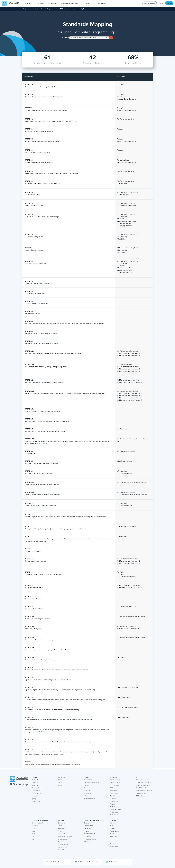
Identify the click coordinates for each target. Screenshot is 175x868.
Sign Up (169, 3)
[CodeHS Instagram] (14, 785)
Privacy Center (115, 831)
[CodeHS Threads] (27, 785)
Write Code (87, 791)
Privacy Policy (114, 836)
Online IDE (35, 783)
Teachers (61, 785)
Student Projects (63, 845)
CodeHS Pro (36, 785)
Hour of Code (114, 801)
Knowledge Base (63, 839)
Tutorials (113, 807)
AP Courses (114, 788)
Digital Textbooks (115, 809)
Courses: (66, 38)
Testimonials (62, 828)
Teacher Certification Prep (144, 791)
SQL (33, 839)
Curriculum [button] (53, 3)
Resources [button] (102, 3)
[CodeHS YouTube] (20, 785)
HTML (34, 834)
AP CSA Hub (114, 812)
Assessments (88, 831)
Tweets (60, 831)
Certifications (36, 791)
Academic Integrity (90, 799)
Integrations (88, 793)
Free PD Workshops (142, 788)
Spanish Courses (115, 796)
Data (85, 788)
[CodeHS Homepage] (12, 3)
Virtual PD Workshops (143, 785)
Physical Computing (90, 839)
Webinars (61, 842)
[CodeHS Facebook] (11, 785)
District (60, 780)
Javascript (35, 826)
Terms (112, 834)
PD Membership (141, 796)
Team (112, 826)
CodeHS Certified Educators (55, 862)
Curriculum (114, 777)
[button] (29, 3)
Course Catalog (115, 780)
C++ (33, 836)
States (60, 826)
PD (137, 777)
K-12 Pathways (115, 785)
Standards (31, 9)
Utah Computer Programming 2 (47, 9)
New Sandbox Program (40, 823)
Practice (113, 804)
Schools (60, 783)
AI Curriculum (114, 815)
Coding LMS (36, 780)
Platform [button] (40, 3)
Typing (34, 799)
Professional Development (40, 793)
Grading (86, 785)
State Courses (115, 793)
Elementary (114, 791)
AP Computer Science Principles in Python (73, 9)
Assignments (88, 780)
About (112, 823)
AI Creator (35, 796)
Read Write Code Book (65, 836)
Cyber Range (36, 801)
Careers (113, 828)
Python (34, 828)
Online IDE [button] (89, 3)
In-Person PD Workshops (144, 783)
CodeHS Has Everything (92, 820)
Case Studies (62, 823)
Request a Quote (150, 3)
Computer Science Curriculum (41, 788)
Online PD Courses (142, 780)
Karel (33, 842)
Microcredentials (141, 793)
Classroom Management (91, 783)
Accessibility (114, 846)
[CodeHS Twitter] (23, 785)
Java (33, 831)
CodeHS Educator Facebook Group (87, 862)
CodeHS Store (112, 862)
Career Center (62, 847)
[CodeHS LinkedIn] (17, 785)
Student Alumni (63, 850)
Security (113, 844)
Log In (161, 3)
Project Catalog (115, 783)
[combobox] (89, 38)
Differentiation (88, 826)
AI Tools (86, 796)
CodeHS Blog (62, 834)
